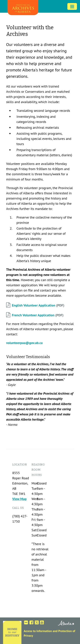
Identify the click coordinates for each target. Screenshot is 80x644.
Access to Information (38, 631)
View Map (19, 499)
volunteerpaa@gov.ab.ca (24, 343)
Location (20, 465)
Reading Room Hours (38, 470)
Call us (18, 508)
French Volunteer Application (33, 315)
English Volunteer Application (34, 305)
